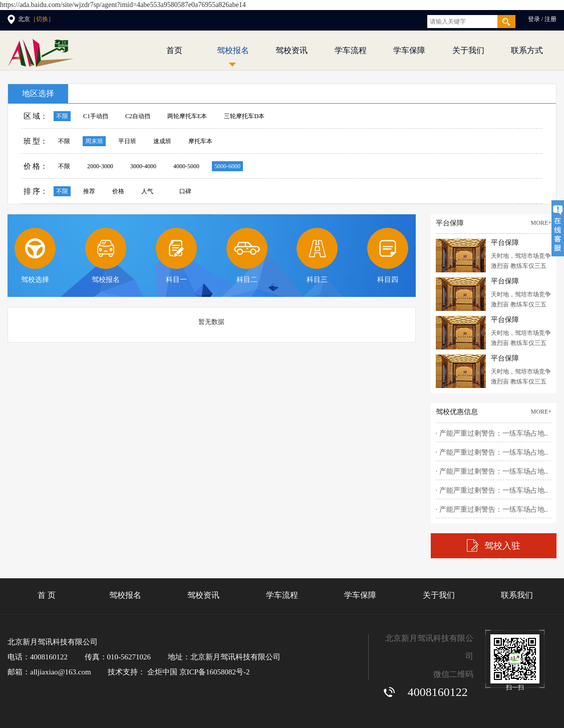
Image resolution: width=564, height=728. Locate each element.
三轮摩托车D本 (244, 116)
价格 (118, 191)
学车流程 (351, 50)
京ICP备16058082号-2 (215, 672)
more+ (541, 223)
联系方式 (527, 50)
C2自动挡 (138, 116)
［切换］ (42, 19)
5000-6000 (227, 166)
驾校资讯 (292, 50)
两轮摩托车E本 (187, 116)
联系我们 (517, 595)
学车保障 (409, 50)
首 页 (47, 595)
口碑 (185, 191)
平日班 (127, 141)
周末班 (94, 141)
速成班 (162, 141)
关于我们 (468, 50)
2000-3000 (100, 166)
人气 (147, 191)
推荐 (89, 191)
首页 (174, 50)
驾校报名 (233, 50)
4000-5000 (186, 166)
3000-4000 (143, 166)
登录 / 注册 (542, 19)
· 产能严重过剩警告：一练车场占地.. (492, 433)
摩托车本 (200, 141)
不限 (62, 116)
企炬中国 (162, 672)
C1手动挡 (96, 116)
